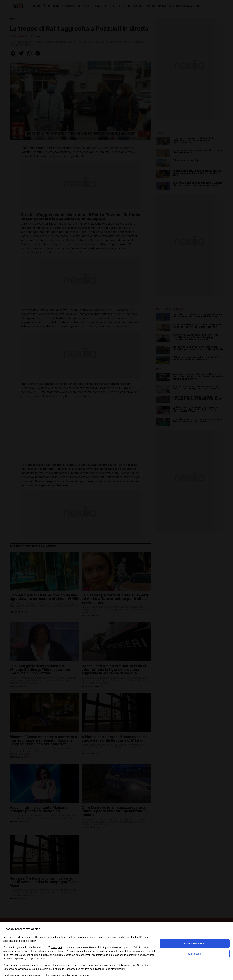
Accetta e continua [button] (195, 944)
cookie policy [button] (29, 941)
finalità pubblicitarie (41, 955)
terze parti (56, 947)
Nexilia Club (195, 954)
